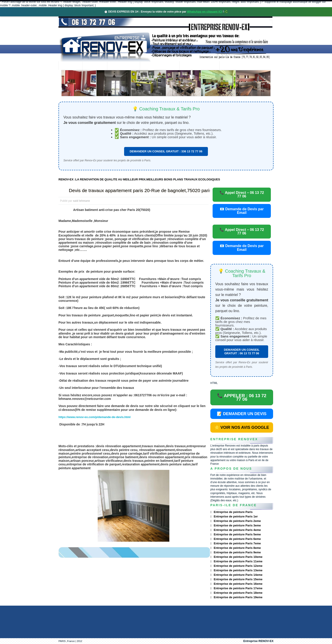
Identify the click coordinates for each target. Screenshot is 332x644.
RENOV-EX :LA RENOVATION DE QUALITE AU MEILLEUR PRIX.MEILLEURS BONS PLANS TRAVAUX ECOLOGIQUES (139, 179)
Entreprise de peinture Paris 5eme (237, 534)
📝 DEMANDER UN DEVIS (242, 414)
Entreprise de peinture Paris (233, 512)
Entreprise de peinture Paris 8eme (237, 548)
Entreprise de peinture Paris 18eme (238, 593)
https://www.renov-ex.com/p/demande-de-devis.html (95, 417)
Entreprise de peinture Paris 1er (236, 516)
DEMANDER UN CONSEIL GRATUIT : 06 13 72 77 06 (242, 352)
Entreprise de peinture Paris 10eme (238, 557)
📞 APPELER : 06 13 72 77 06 (242, 397)
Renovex (95, 66)
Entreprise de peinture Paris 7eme (237, 543)
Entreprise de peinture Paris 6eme (237, 539)
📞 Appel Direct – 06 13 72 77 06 (242, 194)
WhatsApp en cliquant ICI (205, 12)
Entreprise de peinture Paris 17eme (238, 588)
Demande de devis (199, 66)
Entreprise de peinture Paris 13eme (238, 570)
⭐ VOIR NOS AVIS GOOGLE (242, 427)
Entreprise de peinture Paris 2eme (237, 521)
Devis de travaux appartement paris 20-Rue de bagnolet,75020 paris (140, 190)
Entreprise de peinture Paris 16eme (238, 584)
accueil (70, 66)
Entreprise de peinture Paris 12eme (238, 566)
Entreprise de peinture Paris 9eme (237, 552)
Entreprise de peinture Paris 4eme (237, 530)
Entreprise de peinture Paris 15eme (238, 579)
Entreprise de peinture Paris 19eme (238, 597)
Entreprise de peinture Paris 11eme (238, 561)
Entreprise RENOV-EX (258, 641)
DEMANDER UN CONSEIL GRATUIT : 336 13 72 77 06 (166, 151)
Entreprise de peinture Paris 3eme (237, 525)
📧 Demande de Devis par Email (242, 211)
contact (232, 66)
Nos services (123, 66)
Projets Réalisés (160, 66)
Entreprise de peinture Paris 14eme (238, 575)
